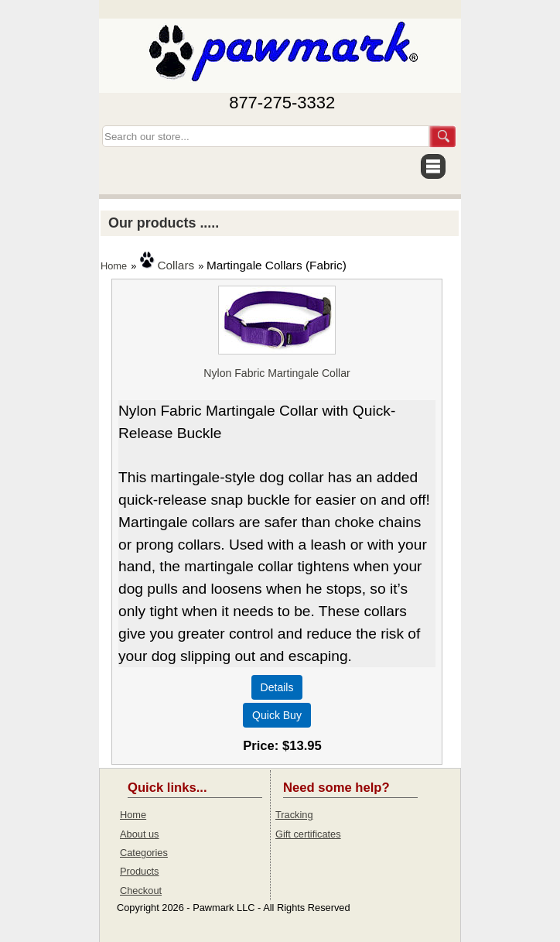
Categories (144, 853)
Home (114, 266)
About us (140, 834)
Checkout (141, 891)
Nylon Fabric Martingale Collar (277, 373)
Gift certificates (308, 834)
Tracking (294, 815)
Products (140, 871)
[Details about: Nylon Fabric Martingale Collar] (277, 687)
